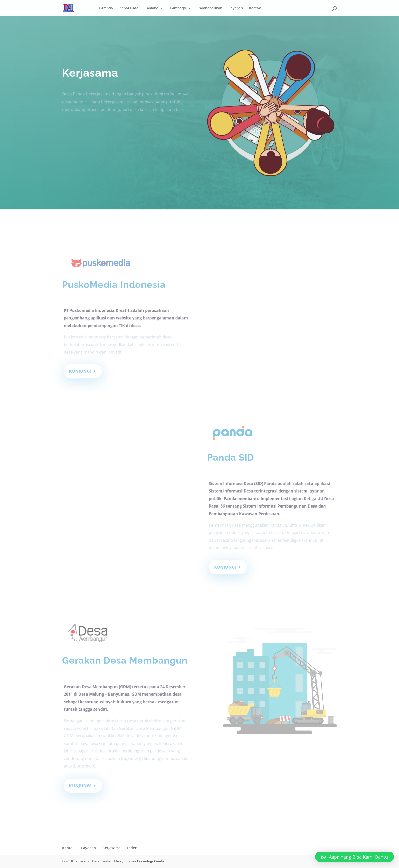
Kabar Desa (129, 8)
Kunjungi (81, 371)
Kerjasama (112, 848)
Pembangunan (210, 8)
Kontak (255, 8)
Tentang (152, 8)
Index (132, 848)
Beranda (106, 8)
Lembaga (178, 8)
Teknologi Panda (150, 861)
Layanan (236, 8)
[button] (354, 857)
